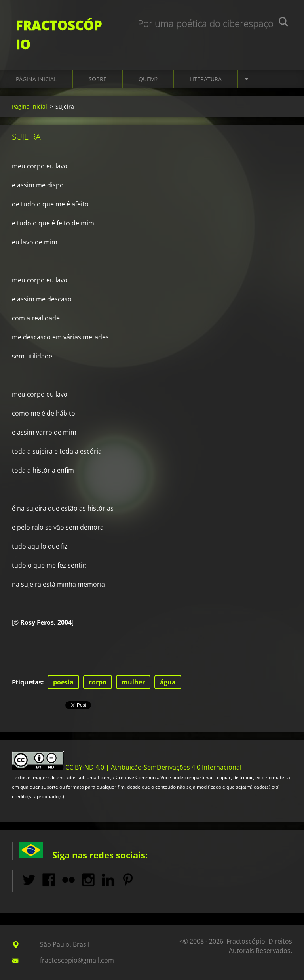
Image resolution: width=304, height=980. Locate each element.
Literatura (206, 79)
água (168, 682)
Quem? (148, 79)
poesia (63, 682)
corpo (98, 682)
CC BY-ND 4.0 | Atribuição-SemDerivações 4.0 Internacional (153, 767)
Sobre (98, 79)
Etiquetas (27, 682)
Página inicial (36, 79)
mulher (133, 682)
